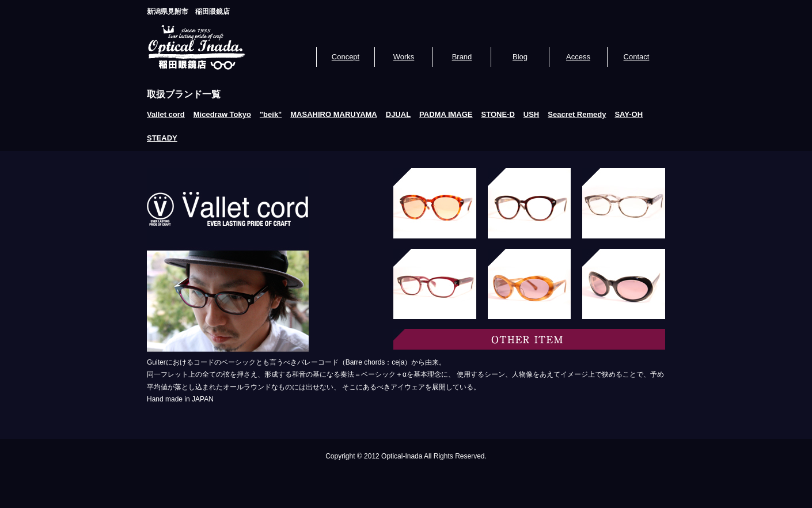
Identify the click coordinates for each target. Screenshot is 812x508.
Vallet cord (166, 114)
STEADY (162, 138)
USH (531, 114)
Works (404, 57)
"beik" (271, 114)
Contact (637, 57)
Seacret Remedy (577, 114)
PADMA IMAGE (446, 114)
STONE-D (498, 114)
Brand (462, 57)
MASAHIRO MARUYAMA (333, 114)
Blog (520, 57)
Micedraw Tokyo (222, 114)
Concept (346, 57)
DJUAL (398, 114)
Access (578, 57)
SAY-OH (629, 114)
